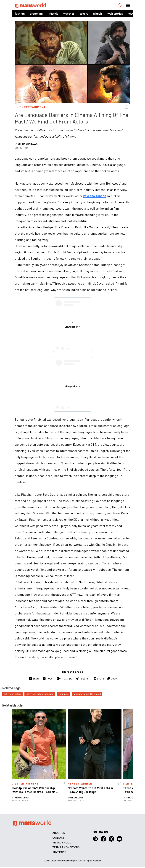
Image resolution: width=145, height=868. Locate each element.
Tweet (48, 679)
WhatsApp (65, 679)
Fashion (20, 14)
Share (34, 679)
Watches (69, 14)
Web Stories (115, 14)
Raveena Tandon (95, 196)
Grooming (36, 14)
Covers (84, 14)
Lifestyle (53, 14)
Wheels (98, 14)
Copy (112, 679)
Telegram (83, 679)
